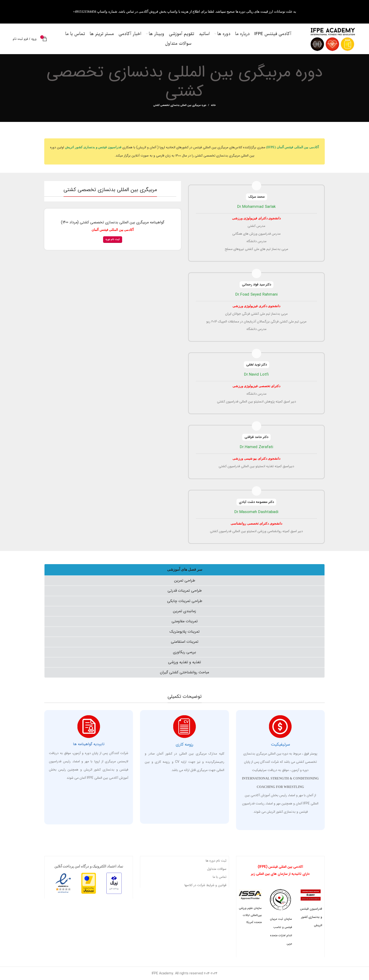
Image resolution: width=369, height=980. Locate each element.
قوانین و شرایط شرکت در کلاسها (205, 885)
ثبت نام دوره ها (216, 861)
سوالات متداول (217, 869)
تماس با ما (220, 877)
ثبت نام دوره (113, 239)
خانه (213, 105)
